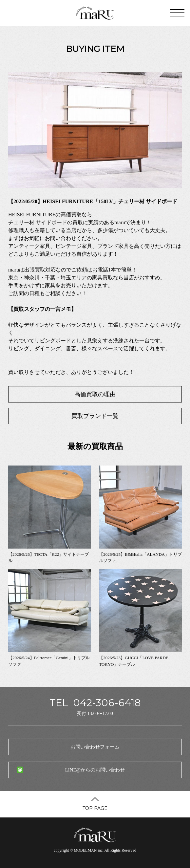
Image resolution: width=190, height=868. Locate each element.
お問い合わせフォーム (95, 747)
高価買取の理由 (95, 394)
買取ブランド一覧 (95, 416)
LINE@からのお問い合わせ (95, 770)
